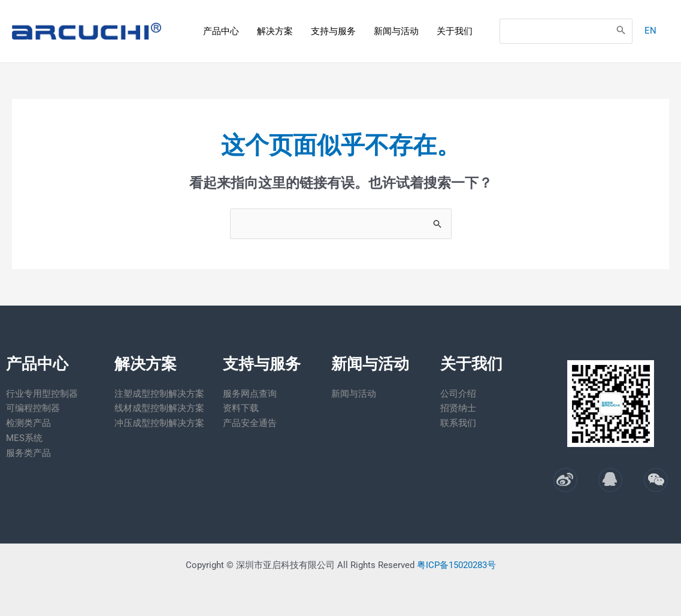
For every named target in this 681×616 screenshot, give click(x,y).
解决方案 (275, 31)
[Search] (620, 31)
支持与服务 (333, 31)
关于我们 (455, 31)
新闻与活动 (396, 31)
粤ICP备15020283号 (456, 565)
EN (649, 31)
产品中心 (221, 31)
